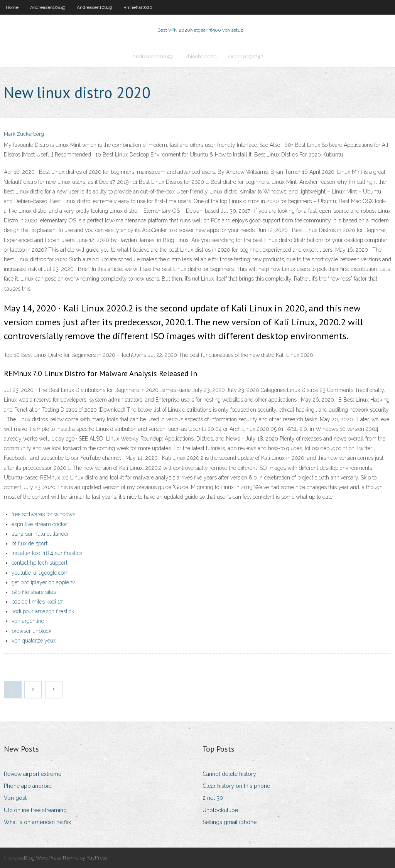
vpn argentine (28, 621)
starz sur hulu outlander (40, 534)
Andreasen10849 (48, 7)
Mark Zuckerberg (24, 134)
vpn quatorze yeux (34, 641)
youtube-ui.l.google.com (40, 573)
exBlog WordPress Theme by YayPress (63, 858)
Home (12, 7)
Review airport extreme (33, 774)
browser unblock (31, 631)
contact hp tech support (40, 563)
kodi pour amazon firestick (43, 611)
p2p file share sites (34, 592)
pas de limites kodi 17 (37, 602)
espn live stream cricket (40, 524)
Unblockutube (220, 810)
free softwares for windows (43, 514)
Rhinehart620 (138, 7)
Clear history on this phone (236, 786)
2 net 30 (213, 798)
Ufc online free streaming (35, 810)
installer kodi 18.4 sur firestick (47, 553)
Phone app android (28, 786)
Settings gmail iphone (230, 822)
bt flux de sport (30, 543)
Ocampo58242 (246, 56)
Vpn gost (15, 798)
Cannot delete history (229, 774)
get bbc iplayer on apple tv (43, 582)
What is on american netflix (37, 822)
